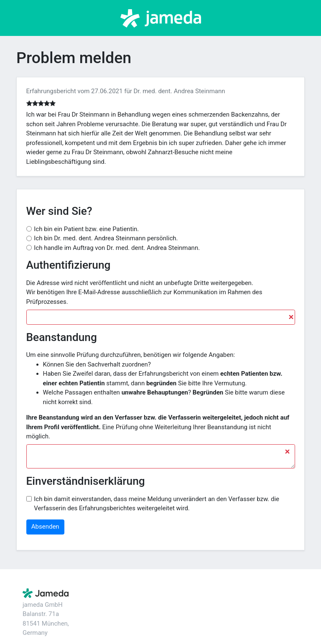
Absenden (45, 527)
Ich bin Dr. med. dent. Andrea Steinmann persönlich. (106, 238)
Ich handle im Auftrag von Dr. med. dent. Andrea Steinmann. (117, 248)
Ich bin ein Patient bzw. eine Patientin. (86, 229)
